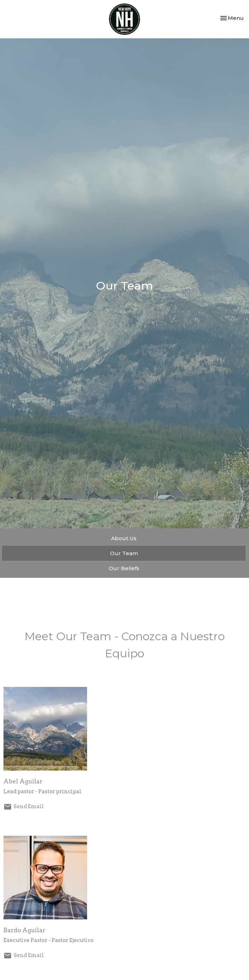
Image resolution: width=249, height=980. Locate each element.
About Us (124, 538)
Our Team (124, 553)
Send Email (29, 806)
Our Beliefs (124, 568)
